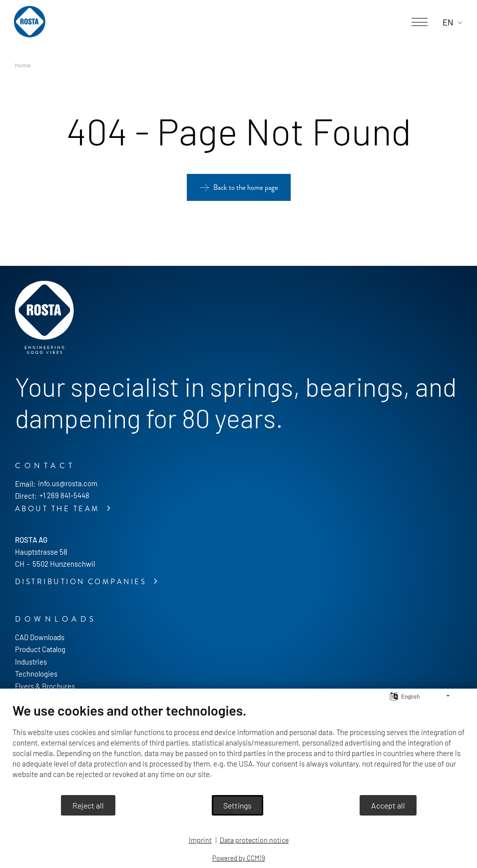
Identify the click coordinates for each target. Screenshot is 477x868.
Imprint (200, 840)
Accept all (388, 805)
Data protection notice (254, 840)
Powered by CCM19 (239, 858)
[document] (238, 748)
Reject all (88, 805)
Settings (238, 805)
